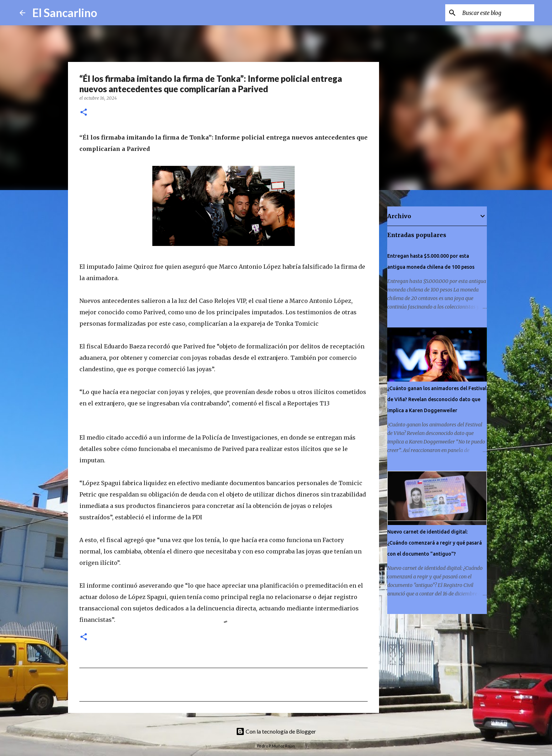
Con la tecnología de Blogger (276, 731)
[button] (84, 113)
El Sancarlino (65, 13)
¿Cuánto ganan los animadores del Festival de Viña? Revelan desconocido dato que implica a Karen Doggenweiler (437, 399)
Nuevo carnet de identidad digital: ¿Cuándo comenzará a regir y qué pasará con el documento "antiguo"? (435, 543)
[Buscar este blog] (497, 13)
